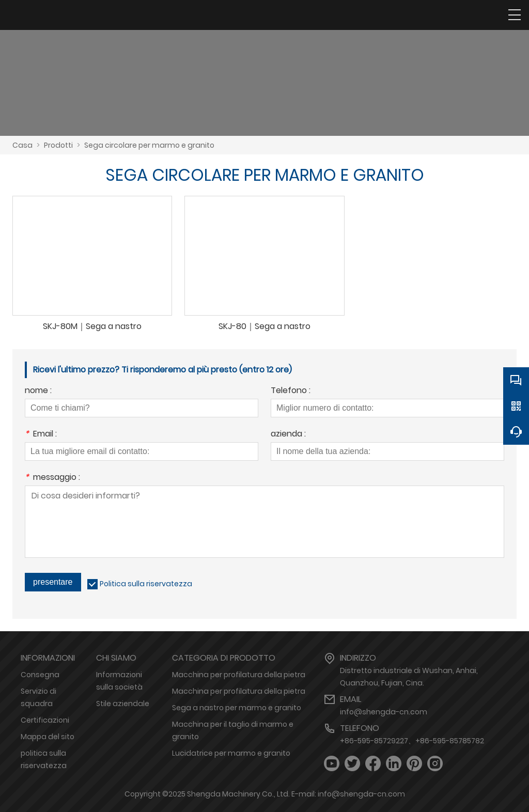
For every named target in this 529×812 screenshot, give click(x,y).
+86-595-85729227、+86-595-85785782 (412, 741)
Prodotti (58, 145)
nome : (38, 391)
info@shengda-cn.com (384, 712)
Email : (41, 435)
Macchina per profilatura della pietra (239, 675)
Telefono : (291, 391)
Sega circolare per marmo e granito (149, 145)
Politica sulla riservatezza (146, 584)
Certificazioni (45, 720)
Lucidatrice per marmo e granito (231, 753)
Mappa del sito (48, 737)
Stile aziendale (123, 704)
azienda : (288, 435)
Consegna (40, 675)
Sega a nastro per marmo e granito (237, 708)
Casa (22, 145)
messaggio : (52, 478)
